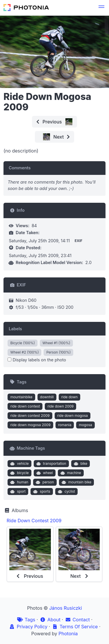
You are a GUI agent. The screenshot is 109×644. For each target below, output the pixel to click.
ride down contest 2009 (30, 416)
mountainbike (21, 397)
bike (80, 464)
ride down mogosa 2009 (30, 425)
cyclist (66, 491)
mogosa (85, 425)
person (44, 482)
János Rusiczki (66, 608)
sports (41, 491)
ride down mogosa (73, 416)
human (19, 482)
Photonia (68, 634)
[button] (101, 8)
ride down (70, 397)
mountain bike (76, 482)
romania (65, 425)
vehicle (19, 464)
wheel (44, 473)
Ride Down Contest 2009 (34, 521)
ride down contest (25, 406)
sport (17, 491)
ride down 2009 (60, 406)
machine (70, 473)
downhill (47, 397)
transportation (50, 464)
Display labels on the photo (37, 360)
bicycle (19, 473)
